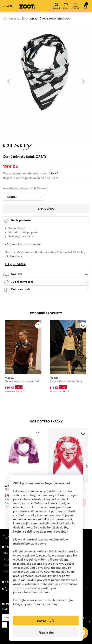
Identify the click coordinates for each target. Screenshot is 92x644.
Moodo (9, 378)
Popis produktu (46, 221)
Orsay (9, 486)
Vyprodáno (46, 208)
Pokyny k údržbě (15, 264)
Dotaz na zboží (46, 290)
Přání (66, 6)
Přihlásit (76, 6)
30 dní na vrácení (46, 282)
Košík (85, 6)
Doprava (46, 274)
